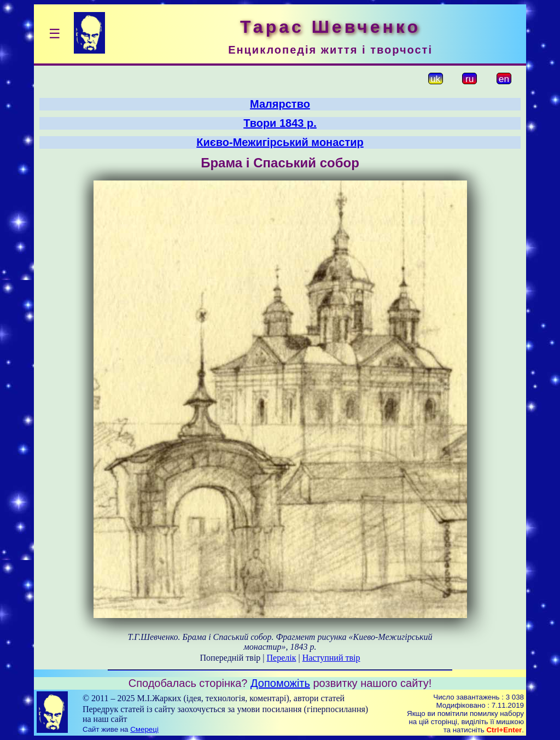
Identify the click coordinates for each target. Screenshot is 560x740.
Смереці (144, 729)
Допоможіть (280, 683)
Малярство (280, 104)
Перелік (282, 658)
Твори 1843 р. (280, 123)
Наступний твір (331, 658)
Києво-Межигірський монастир (280, 142)
